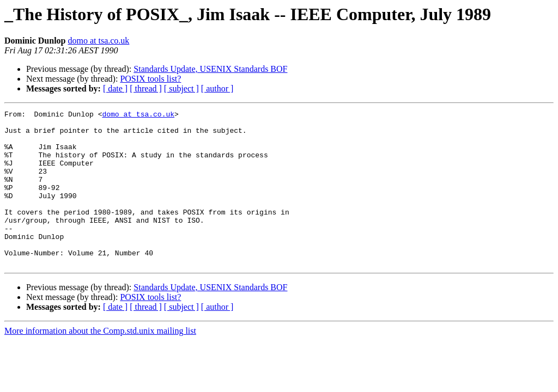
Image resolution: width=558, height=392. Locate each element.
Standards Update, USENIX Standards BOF (210, 69)
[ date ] (115, 88)
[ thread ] (146, 88)
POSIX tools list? (150, 79)
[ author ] (217, 88)
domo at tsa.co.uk (98, 41)
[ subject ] (181, 88)
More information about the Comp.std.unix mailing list (100, 362)
